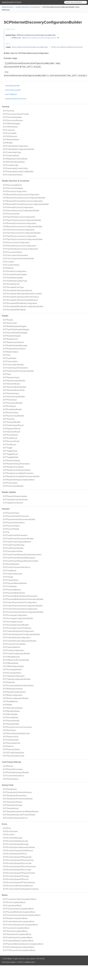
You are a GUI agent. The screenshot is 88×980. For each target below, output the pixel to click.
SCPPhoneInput (10, 400)
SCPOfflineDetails (11, 663)
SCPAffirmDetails (10, 714)
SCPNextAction (9, 730)
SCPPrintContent (10, 483)
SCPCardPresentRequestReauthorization (21, 561)
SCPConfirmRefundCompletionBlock (19, 922)
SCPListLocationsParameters (15, 255)
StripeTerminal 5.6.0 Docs (12, 2)
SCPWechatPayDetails (13, 708)
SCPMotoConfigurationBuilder (16, 698)
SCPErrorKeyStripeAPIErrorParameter (19, 867)
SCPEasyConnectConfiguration (16, 243)
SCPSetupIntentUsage (13, 805)
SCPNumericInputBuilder (14, 416)
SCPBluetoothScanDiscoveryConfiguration (21, 195)
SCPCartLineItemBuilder (13, 365)
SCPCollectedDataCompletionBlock (18, 941)
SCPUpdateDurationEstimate (15, 500)
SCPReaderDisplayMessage (15, 345)
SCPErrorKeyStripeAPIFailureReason (19, 883)
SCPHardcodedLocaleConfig (15, 168)
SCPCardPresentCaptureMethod (17, 542)
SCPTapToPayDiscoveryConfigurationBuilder (22, 220)
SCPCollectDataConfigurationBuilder (19, 149)
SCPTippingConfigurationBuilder (17, 679)
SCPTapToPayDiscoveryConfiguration (19, 217)
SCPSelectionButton (12, 384)
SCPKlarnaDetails (11, 717)
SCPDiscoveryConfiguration (15, 191)
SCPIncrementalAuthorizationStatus (18, 686)
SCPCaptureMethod (11, 647)
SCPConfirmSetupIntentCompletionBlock (20, 925)
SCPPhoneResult (10, 435)
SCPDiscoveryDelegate (13, 188)
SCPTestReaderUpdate (13, 278)
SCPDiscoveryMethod (12, 185)
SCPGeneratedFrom (12, 743)
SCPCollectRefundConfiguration (17, 638)
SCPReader (8, 320)
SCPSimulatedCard (11, 284)
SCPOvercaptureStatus (13, 551)
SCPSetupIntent (10, 789)
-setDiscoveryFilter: (17, 99)
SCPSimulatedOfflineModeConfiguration (20, 303)
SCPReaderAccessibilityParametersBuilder (21, 476)
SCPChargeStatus (11, 580)
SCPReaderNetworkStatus (14, 349)
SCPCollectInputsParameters (15, 368)
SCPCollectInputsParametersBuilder (18, 371)
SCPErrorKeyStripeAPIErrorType (17, 870)
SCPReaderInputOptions (13, 342)
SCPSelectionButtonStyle (14, 390)
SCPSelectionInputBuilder (14, 397)
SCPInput (7, 374)
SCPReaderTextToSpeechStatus (17, 470)
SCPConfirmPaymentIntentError (17, 567)
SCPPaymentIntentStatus (14, 523)
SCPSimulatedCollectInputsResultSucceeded (22, 294)
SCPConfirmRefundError (13, 776)
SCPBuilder (8, 143)
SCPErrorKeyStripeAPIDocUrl (16, 879)
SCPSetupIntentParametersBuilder (18, 799)
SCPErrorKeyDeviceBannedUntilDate (19, 847)
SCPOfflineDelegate (11, 124)
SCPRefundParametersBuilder (16, 772)
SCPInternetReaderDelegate (15, 333)
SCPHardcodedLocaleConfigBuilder (18, 172)
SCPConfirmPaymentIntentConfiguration (20, 609)
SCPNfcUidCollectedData (14, 162)
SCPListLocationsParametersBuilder (18, 259)
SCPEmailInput (9, 406)
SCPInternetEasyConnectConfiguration (20, 246)
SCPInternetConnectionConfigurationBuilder (22, 233)
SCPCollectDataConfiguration (16, 146)
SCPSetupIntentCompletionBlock (17, 934)
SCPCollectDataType (12, 152)
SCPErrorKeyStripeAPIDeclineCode (18, 860)
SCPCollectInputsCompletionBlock (18, 938)
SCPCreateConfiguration (13, 650)
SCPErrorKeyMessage (13, 838)
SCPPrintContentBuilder (13, 486)
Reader (5, 316)
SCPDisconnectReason (13, 120)
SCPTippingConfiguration (14, 676)
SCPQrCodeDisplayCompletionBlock (19, 947)
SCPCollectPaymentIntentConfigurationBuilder (23, 606)
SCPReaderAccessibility (13, 467)
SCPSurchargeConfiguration (15, 615)
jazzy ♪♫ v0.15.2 (17, 962)
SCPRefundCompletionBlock (15, 931)
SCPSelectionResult (12, 432)
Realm (28, 962)
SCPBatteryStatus (11, 352)
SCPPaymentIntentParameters (16, 516)
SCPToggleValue (10, 451)
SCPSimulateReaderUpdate (15, 275)
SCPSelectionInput (11, 393)
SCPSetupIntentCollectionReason (17, 792)
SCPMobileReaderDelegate (15, 326)
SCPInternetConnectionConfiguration (19, 230)
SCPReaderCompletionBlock (15, 918)
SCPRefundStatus (11, 779)
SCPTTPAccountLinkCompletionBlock (19, 950)
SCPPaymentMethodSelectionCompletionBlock (23, 944)
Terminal (6, 107)
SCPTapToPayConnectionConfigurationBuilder (23, 239)
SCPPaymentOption (11, 749)
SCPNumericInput (11, 413)
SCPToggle (8, 448)
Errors (5, 824)
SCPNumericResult (11, 441)
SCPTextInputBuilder (12, 422)
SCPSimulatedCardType (13, 287)
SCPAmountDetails (11, 529)
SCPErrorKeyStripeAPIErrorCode (17, 863)
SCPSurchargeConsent (13, 622)
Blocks (5, 895)
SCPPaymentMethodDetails (15, 583)
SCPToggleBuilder (11, 457)
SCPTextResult (9, 445)
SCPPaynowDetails (11, 721)
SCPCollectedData (11, 156)
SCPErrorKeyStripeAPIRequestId (17, 857)
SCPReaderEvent (10, 339)
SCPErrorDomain (10, 831)
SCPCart (7, 355)
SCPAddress (8, 268)
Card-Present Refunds (11, 762)
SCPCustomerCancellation (14, 644)
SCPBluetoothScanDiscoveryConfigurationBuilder (24, 198)
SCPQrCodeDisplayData (13, 753)
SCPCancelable (10, 133)
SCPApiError (8, 746)
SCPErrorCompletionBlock (14, 902)
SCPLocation (8, 262)
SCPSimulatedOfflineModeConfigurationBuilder (23, 306)
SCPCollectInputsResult (13, 425)
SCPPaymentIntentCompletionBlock (18, 909)
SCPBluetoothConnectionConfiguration (20, 223)
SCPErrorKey (9, 835)
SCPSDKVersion (10, 136)
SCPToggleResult (10, 454)
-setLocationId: (14, 90)
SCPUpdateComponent (13, 503)
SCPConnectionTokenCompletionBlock (19, 899)
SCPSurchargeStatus (12, 673)
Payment (6, 509)
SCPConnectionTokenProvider (16, 114)
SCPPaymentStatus (11, 526)
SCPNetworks (9, 682)
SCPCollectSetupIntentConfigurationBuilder (21, 634)
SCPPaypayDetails (11, 724)
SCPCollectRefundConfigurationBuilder (20, 641)
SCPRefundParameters (13, 769)
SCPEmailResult (10, 438)
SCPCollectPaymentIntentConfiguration (20, 602)
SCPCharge (8, 577)
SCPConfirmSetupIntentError (15, 818)
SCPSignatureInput (11, 377)
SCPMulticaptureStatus (13, 689)
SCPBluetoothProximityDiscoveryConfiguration (23, 201)
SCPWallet (7, 705)
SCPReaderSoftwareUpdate (15, 496)
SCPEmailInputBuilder (12, 409)
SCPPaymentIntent (11, 513)
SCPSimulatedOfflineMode (14, 310)
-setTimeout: (12, 94)
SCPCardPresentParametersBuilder (18, 539)
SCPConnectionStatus (12, 252)
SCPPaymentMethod (12, 590)
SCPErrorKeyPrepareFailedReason (18, 851)
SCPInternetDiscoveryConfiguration (18, 207)
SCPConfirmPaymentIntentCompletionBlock (22, 915)
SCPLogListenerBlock (12, 906)
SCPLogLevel (9, 130)
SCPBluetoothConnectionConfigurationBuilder (23, 227)
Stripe (9, 959)
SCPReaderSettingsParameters (16, 464)
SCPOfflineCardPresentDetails (16, 660)
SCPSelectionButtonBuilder (15, 387)
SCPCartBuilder (10, 358)
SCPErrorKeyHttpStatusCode (15, 841)
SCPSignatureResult (12, 429)
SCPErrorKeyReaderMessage (16, 844)
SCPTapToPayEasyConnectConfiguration (21, 249)
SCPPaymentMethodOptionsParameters (20, 596)
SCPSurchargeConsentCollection (17, 628)
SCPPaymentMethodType (14, 593)
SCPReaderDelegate (12, 336)
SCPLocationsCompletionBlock (16, 928)
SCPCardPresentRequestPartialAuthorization (22, 555)
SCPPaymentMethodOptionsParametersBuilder (23, 599)
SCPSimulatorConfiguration (15, 271)
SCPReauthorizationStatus (14, 692)
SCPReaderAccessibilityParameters (18, 473)
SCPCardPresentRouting (14, 545)
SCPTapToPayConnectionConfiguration (20, 236)
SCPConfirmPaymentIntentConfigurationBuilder (23, 612)
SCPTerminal (8, 111)
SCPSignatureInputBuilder (14, 381)
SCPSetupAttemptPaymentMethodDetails (21, 812)
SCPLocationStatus (11, 265)
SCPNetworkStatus (11, 140)
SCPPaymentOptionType (14, 756)
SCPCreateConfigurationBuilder (16, 654)
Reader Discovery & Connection (28, 7)
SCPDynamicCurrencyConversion (17, 727)
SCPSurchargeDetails (12, 670)
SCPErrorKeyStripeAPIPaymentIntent (19, 873)
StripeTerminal (7, 7)
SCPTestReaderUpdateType (15, 281)
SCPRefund (8, 766)
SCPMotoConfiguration (13, 695)
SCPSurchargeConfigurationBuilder (18, 618)
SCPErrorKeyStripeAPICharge (16, 876)
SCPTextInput (9, 419)
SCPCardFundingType (12, 574)
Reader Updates (9, 492)
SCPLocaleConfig (10, 165)
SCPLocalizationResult (13, 175)
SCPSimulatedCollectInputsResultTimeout (21, 297)
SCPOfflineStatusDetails (13, 666)
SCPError (7, 828)
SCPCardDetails (10, 586)
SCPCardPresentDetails (13, 548)
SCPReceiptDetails (11, 564)
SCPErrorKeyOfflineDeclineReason (18, 886)
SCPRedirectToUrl (11, 737)
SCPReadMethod (10, 702)
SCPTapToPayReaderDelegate (16, 330)
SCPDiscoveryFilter (11, 214)
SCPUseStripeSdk (11, 740)
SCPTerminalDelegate (12, 117)
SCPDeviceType (10, 323)
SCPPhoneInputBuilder (13, 403)
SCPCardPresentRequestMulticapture (19, 558)
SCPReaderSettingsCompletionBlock (19, 480)
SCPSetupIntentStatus (12, 802)
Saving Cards (8, 785)
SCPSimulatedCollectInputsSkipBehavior (20, 300)
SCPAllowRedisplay (11, 711)
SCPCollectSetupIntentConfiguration (18, 631)
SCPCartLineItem (10, 361)
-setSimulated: (13, 86)
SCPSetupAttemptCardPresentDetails (19, 815)
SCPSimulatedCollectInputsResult (17, 290)
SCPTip (6, 532)
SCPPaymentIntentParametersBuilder (19, 519)
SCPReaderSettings (11, 461)
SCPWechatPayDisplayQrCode (16, 733)
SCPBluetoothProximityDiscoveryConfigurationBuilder (26, 204)
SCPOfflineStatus (10, 127)
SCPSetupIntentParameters (15, 796)
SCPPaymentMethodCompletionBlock (19, 912)
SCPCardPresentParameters (15, 535)
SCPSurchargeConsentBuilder (16, 625)
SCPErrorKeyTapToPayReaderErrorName (21, 889)
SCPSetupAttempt (11, 808)
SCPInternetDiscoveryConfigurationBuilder (21, 211)
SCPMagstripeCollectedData (15, 159)
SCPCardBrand (9, 571)
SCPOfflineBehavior (11, 657)
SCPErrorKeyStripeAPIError (15, 854)
